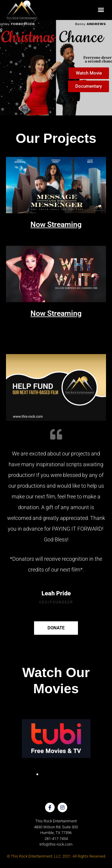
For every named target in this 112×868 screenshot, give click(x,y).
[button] (101, 9)
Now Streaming (56, 224)
